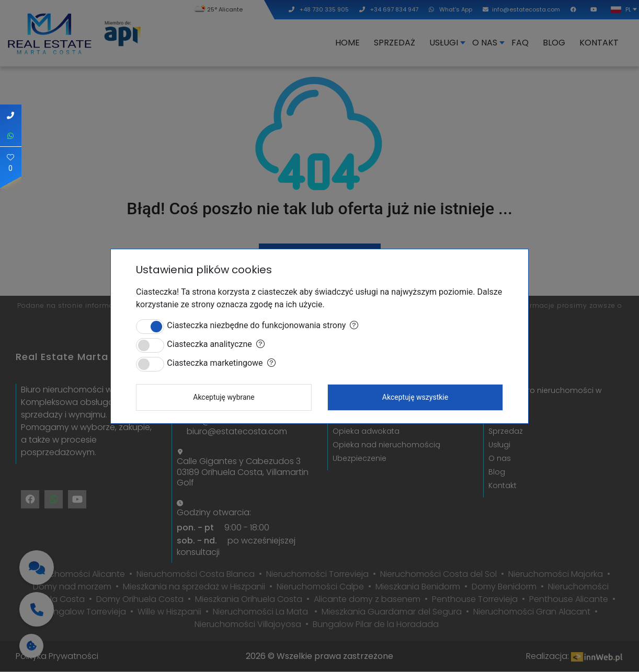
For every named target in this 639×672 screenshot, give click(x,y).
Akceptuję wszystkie (415, 397)
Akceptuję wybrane (224, 397)
